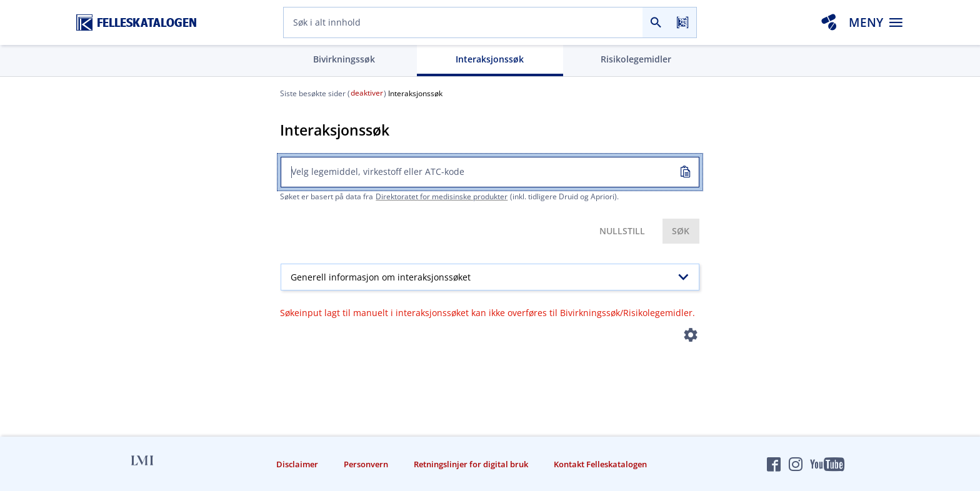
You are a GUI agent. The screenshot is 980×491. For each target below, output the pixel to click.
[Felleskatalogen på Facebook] (774, 464)
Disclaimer (297, 464)
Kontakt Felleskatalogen (600, 464)
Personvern (366, 464)
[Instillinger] (691, 338)
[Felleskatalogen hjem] (137, 23)
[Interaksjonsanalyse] (829, 22)
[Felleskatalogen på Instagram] (796, 464)
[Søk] (656, 22)
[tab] (344, 61)
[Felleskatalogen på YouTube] (827, 464)
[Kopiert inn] (685, 172)
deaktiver (367, 93)
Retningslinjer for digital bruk (471, 464)
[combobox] (463, 22)
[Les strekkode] (683, 22)
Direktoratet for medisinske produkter (442, 196)
